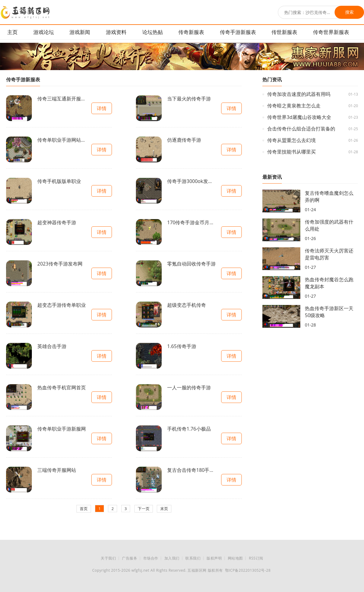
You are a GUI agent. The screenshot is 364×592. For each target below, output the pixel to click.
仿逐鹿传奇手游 (184, 140)
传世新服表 (284, 32)
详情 (102, 108)
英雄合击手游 (52, 346)
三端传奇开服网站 (57, 470)
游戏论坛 (44, 32)
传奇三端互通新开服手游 (62, 99)
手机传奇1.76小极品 (189, 429)
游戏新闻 (80, 32)
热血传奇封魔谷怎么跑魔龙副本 (329, 283)
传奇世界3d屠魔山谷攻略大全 (299, 117)
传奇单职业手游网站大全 (62, 140)
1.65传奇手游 (182, 346)
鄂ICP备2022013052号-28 (248, 570)
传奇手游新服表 (238, 32)
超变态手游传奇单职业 (62, 305)
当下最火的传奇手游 (189, 99)
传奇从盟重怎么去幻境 (292, 140)
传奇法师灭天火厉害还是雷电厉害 (329, 254)
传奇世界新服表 (331, 32)
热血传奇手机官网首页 (62, 387)
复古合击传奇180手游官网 (191, 470)
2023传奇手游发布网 (60, 264)
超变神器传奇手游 (57, 222)
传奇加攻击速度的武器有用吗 (299, 94)
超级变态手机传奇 (187, 305)
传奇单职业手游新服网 (62, 429)
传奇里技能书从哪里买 (292, 152)
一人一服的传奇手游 (189, 387)
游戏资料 (116, 32)
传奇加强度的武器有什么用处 (329, 225)
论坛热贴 (153, 32)
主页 (12, 32)
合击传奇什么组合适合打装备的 (301, 129)
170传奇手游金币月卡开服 (191, 222)
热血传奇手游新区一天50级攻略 (329, 312)
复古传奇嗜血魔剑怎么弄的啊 (329, 196)
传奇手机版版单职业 (59, 181)
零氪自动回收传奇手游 (191, 264)
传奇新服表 (191, 32)
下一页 (144, 509)
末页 (164, 509)
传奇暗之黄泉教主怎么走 (294, 106)
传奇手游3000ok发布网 (191, 181)
